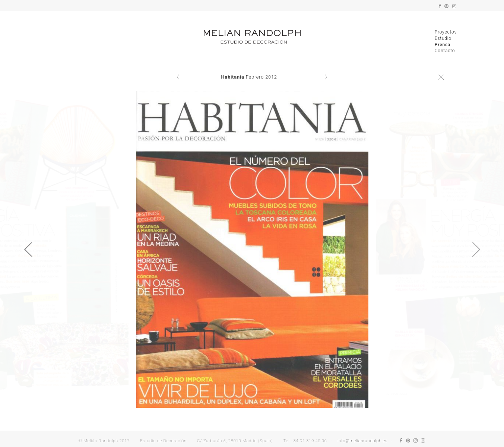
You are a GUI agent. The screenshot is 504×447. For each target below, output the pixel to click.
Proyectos (446, 32)
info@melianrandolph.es (362, 441)
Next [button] (476, 250)
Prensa (443, 45)
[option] (252, 250)
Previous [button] (28, 250)
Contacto (445, 51)
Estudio (443, 38)
